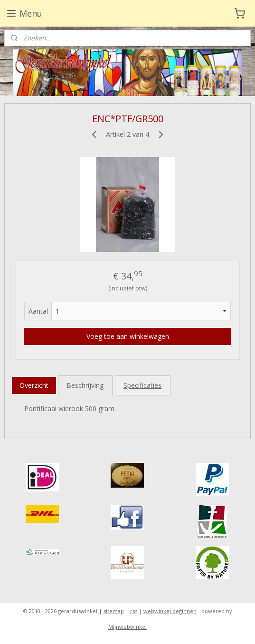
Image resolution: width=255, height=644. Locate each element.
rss (134, 611)
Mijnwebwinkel (127, 627)
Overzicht (34, 385)
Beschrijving (85, 385)
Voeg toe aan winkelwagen (128, 336)
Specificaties (142, 385)
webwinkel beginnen (170, 611)
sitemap (114, 611)
